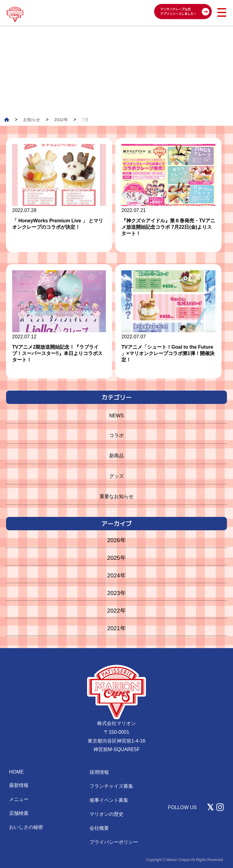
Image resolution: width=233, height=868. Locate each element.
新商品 (116, 456)
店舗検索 (19, 813)
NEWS (116, 416)
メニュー (19, 799)
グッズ (116, 476)
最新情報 (19, 785)
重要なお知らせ (116, 496)
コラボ (116, 435)
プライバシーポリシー (114, 842)
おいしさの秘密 (26, 827)
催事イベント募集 (109, 800)
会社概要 (99, 828)
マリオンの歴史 (106, 814)
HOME (16, 772)
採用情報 (99, 772)
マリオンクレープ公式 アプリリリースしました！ (178, 11)
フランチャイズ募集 (111, 786)
